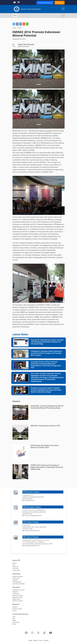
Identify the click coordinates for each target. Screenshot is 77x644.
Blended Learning (18, 597)
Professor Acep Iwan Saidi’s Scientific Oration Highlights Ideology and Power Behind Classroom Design (46, 390)
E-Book (46, 640)
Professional (16, 578)
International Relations (45, 3)
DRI (14, 619)
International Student (19, 584)
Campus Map (16, 570)
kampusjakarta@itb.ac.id (32, 546)
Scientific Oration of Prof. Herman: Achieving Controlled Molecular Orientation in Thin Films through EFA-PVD (46, 365)
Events (36, 640)
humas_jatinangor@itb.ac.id (33, 516)
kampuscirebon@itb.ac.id (32, 531)
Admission (60, 3)
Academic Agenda (18, 601)
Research (15, 607)
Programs (15, 592)
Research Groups (17, 609)
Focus (41, 640)
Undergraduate (17, 582)
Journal (15, 611)
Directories (16, 569)
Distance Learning (18, 595)
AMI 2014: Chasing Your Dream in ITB (45, 426)
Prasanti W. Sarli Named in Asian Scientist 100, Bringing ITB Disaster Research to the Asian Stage (47, 342)
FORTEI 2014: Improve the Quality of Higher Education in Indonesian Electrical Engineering (47, 467)
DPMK (14, 620)
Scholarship (16, 594)
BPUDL (14, 624)
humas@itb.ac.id (29, 500)
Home (14, 28)
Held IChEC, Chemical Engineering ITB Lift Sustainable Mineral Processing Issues (47, 407)
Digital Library (16, 599)
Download (15, 567)
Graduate (15, 580)
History (15, 563)
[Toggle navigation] (63, 16)
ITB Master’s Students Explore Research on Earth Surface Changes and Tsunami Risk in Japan (46, 353)
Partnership (16, 622)
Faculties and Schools (19, 590)
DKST (14, 617)
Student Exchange (18, 576)
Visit (14, 565)
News (30, 640)
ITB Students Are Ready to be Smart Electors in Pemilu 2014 (45, 446)
